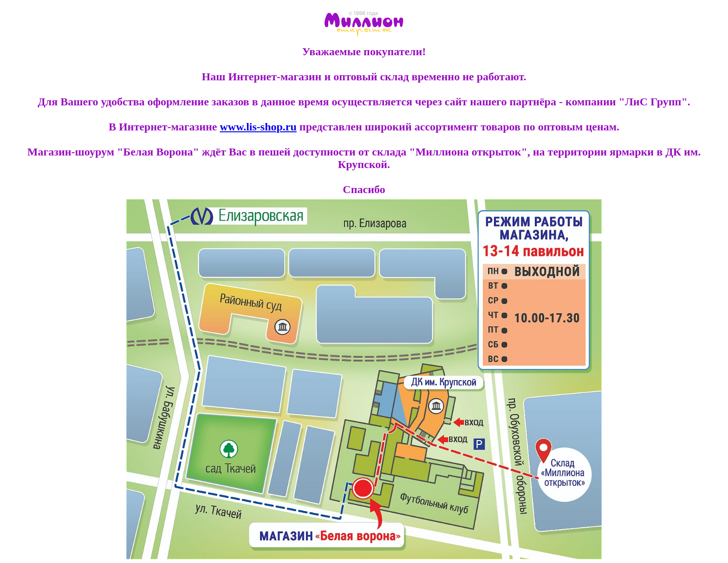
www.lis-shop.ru (258, 127)
